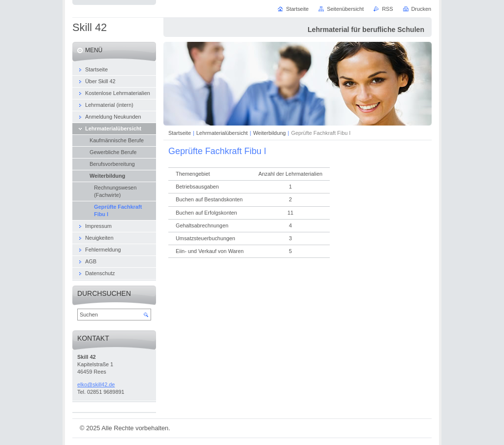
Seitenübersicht (345, 9)
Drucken (422, 9)
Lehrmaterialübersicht (222, 133)
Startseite (180, 133)
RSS (387, 9)
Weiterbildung (269, 133)
